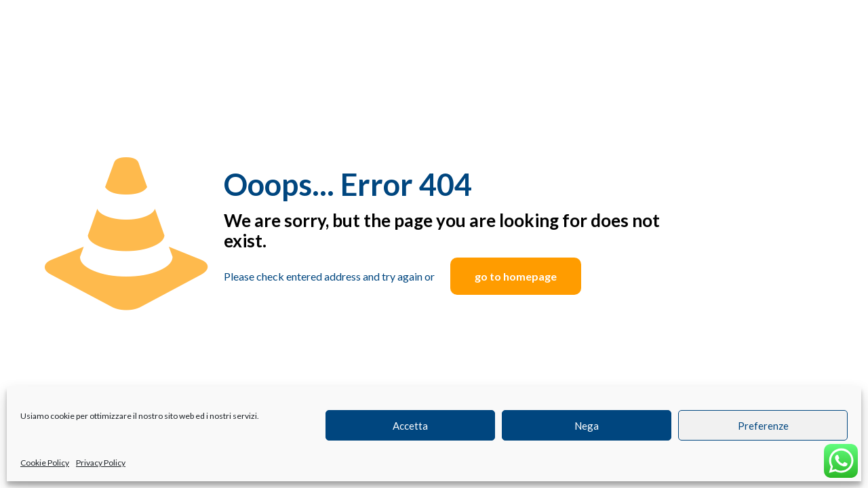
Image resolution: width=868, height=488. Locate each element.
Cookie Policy (45, 463)
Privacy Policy (101, 463)
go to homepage (516, 276)
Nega (587, 426)
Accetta (410, 426)
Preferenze (763, 426)
